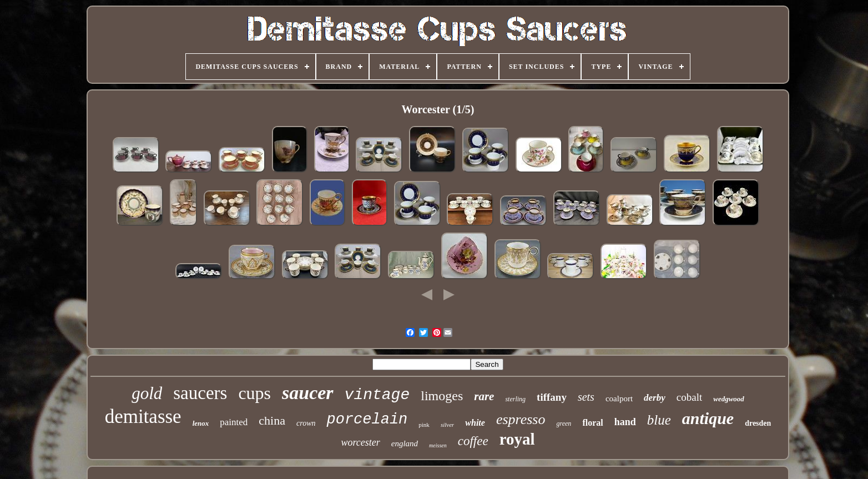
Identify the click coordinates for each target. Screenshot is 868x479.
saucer (308, 393)
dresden (758, 423)
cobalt (689, 397)
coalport (619, 399)
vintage (377, 395)
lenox (201, 423)
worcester (360, 442)
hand (625, 422)
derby (655, 398)
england (405, 443)
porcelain (367, 420)
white (475, 423)
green (564, 423)
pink (424, 425)
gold (147, 393)
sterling (515, 399)
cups (254, 393)
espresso (521, 419)
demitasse (143, 417)
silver (447, 425)
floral (592, 423)
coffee (473, 441)
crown (306, 423)
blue (659, 420)
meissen (438, 445)
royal (517, 439)
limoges (442, 396)
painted (234, 422)
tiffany (552, 397)
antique (708, 418)
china (272, 420)
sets (586, 397)
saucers (200, 393)
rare (484, 396)
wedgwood (729, 399)
